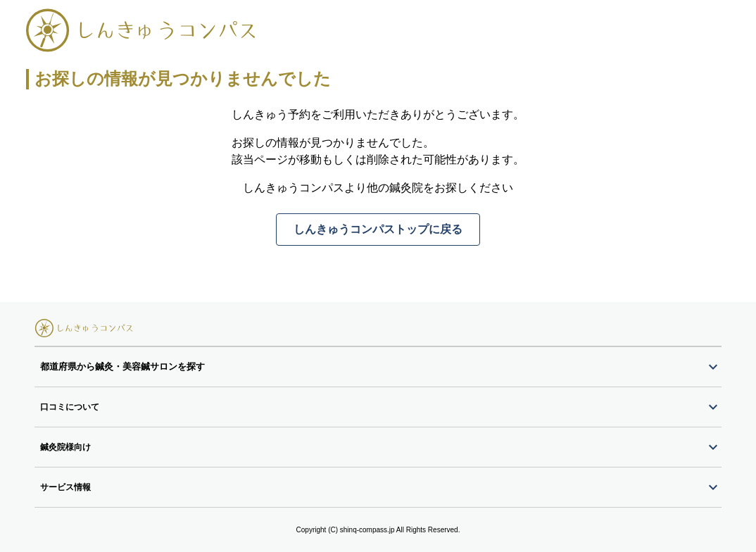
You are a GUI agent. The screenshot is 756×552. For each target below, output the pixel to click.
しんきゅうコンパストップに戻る (378, 229)
